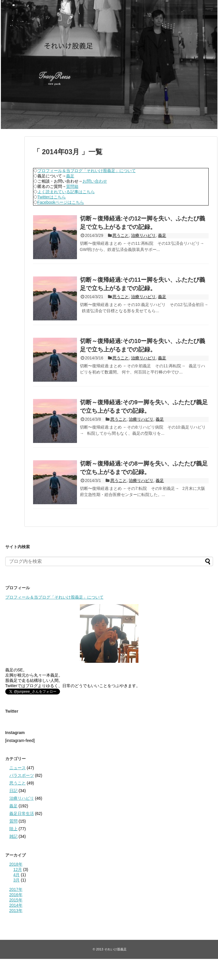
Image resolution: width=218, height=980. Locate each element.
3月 (17, 880)
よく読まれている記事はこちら (66, 192)
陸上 (13, 829)
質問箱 (72, 186)
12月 (18, 869)
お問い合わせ (95, 181)
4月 (17, 875)
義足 (70, 176)
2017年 (16, 889)
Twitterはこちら (52, 197)
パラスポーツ (22, 775)
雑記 (13, 836)
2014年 (16, 905)
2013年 (16, 911)
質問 (13, 821)
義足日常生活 (22, 813)
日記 (13, 791)
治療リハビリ (143, 235)
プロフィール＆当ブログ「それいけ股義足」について (87, 171)
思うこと (121, 235)
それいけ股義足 (11, 5)
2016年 (16, 895)
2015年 (16, 900)
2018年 (16, 864)
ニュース (18, 768)
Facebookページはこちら (61, 202)
